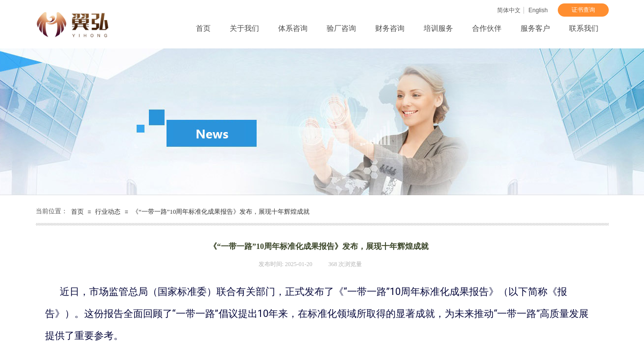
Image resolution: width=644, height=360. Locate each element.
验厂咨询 (341, 28)
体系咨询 (293, 28)
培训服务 (438, 28)
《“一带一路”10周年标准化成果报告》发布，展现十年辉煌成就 (221, 212)
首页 (203, 28)
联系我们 (584, 28)
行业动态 (108, 212)
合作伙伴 (487, 28)
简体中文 (509, 10)
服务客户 (535, 28)
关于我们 (244, 28)
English (538, 10)
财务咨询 (390, 28)
